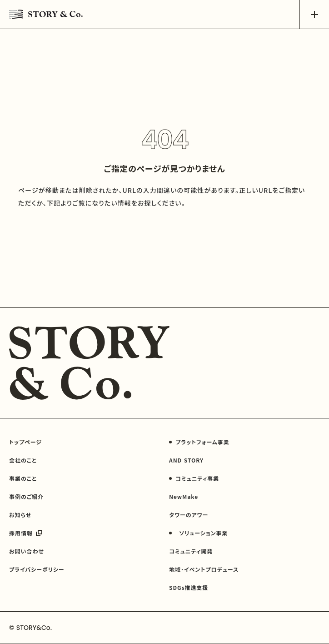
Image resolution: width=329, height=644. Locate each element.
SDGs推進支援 (189, 587)
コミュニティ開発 (191, 551)
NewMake (184, 496)
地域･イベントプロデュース (204, 569)
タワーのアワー (189, 515)
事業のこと (23, 478)
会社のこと (23, 460)
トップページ (25, 442)
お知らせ (20, 515)
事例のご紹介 (26, 496)
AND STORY (186, 460)
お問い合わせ (27, 551)
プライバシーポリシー (37, 569)
